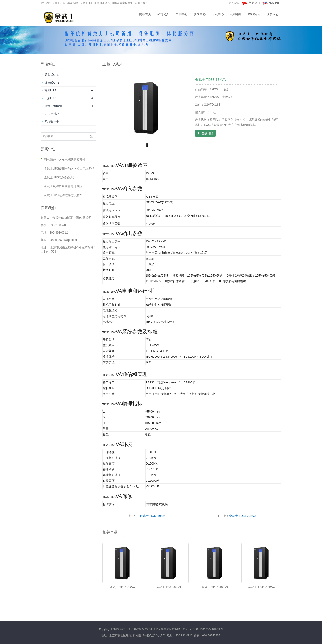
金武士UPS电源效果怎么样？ (63, 195)
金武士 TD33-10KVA (153, 516)
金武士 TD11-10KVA (215, 587)
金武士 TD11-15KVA (261, 587)
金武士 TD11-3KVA (122, 587)
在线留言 (254, 14)
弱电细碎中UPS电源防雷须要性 (65, 160)
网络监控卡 (52, 122)
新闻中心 (200, 14)
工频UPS (50, 98)
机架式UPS (52, 83)
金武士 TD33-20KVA (242, 516)
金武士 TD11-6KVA (169, 587)
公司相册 (236, 14)
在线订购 (205, 133)
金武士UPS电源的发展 (59, 177)
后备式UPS (52, 75)
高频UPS (50, 90)
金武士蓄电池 (53, 106)
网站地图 (218, 629)
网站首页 (145, 14)
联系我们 (272, 14)
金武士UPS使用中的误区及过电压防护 (69, 168)
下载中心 (218, 14)
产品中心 (181, 14)
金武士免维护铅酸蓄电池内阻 (63, 186)
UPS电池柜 (52, 114)
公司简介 (163, 14)
